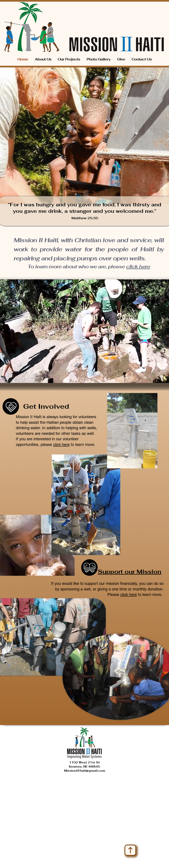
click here (138, 267)
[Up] (130, 850)
